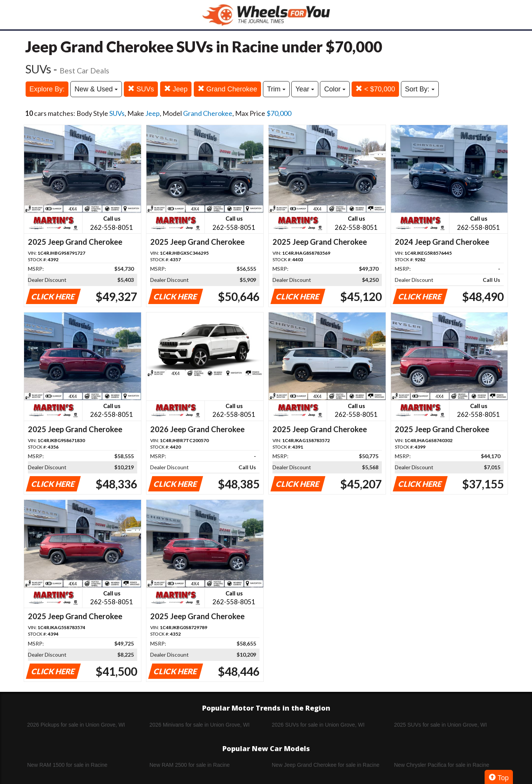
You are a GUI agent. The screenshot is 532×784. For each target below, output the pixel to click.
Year (305, 89)
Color (335, 89)
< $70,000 (375, 89)
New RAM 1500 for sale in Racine (67, 765)
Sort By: (420, 89)
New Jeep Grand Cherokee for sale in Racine (326, 765)
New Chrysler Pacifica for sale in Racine (442, 765)
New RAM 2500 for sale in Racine (190, 765)
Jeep (176, 89)
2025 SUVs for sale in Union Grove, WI (440, 725)
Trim (276, 89)
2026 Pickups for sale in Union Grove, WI (76, 725)
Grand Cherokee (227, 89)
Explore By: (47, 89)
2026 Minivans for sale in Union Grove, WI (199, 725)
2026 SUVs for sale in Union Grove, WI (318, 725)
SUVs (141, 89)
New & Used (96, 89)
